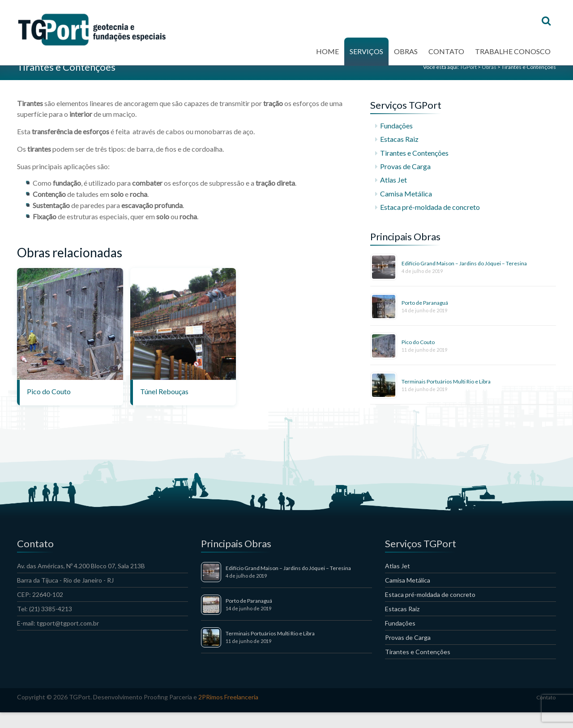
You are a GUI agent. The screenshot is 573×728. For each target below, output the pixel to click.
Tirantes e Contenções (414, 168)
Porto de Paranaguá (425, 318)
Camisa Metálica (406, 209)
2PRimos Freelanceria (228, 713)
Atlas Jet (393, 195)
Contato (446, 55)
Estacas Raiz (399, 155)
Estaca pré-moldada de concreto (430, 222)
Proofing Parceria (168, 713)
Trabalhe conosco (513, 55)
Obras (406, 55)
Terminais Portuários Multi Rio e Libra (446, 397)
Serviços (366, 55)
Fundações (396, 141)
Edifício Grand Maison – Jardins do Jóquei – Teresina (464, 279)
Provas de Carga (405, 181)
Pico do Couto (418, 357)
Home (327, 55)
